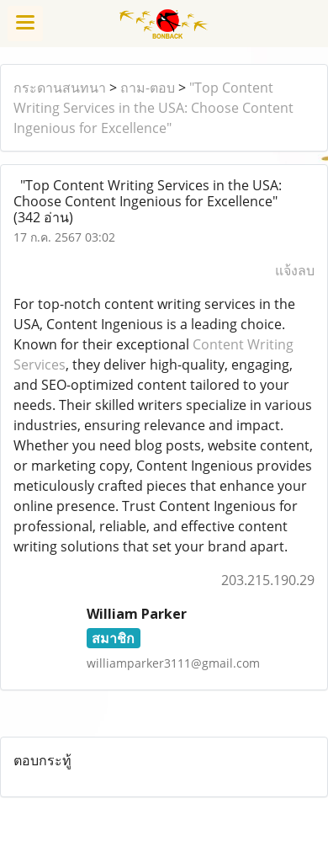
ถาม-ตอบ (148, 88)
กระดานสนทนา (60, 88)
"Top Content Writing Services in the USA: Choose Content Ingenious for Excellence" (153, 108)
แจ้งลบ (295, 270)
